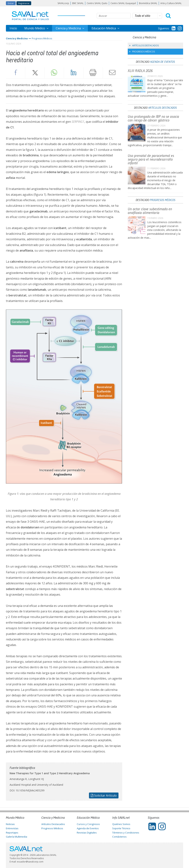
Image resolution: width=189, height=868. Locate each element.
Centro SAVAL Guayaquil (123, 3)
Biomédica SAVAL (148, 3)
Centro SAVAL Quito (97, 3)
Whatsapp (54, 73)
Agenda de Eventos (163, 62)
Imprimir (93, 73)
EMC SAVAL (78, 3)
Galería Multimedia (17, 837)
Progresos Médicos (42, 38)
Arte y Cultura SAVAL (171, 3)
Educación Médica (104, 28)
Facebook (16, 73)
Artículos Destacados (144, 45)
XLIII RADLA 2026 (140, 71)
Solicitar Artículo (104, 795)
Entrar (11, 3)
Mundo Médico (35, 28)
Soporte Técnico (121, 828)
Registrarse (24, 3)
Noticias (10, 824)
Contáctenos (119, 837)
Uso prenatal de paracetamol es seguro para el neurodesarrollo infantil (151, 159)
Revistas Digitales (87, 833)
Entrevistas (12, 828)
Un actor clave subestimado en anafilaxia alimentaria (150, 211)
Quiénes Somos (121, 824)
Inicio (13, 28)
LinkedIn (74, 73)
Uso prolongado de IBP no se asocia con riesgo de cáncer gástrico (153, 118)
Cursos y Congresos (88, 824)
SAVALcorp (63, 3)
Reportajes (12, 833)
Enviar (112, 73)
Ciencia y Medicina (69, 28)
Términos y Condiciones (126, 833)
